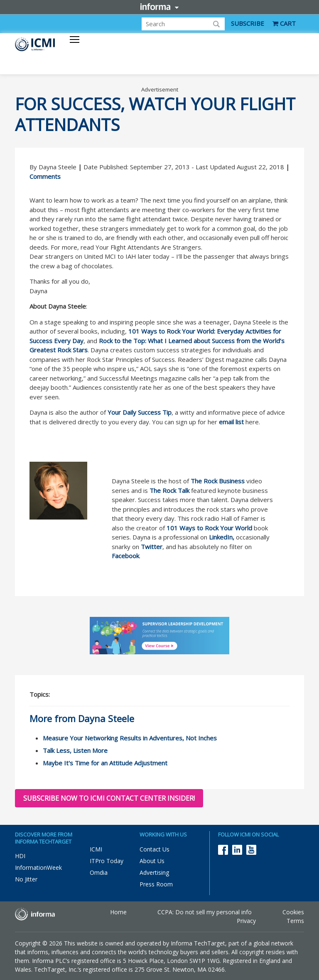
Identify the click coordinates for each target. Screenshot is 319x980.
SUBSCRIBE (248, 23)
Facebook (125, 556)
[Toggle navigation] (75, 40)
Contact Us (155, 849)
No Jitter (26, 879)
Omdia (99, 872)
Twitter (152, 547)
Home (118, 912)
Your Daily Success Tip (140, 412)
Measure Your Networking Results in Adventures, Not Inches (130, 738)
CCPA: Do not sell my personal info (205, 912)
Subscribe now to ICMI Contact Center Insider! (109, 798)
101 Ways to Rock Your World (209, 528)
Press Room (156, 884)
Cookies (293, 912)
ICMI (96, 849)
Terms (295, 921)
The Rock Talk (169, 490)
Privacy (246, 921)
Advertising (154, 872)
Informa (159, 7)
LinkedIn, (222, 537)
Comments (45, 176)
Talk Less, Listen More (75, 750)
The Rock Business (218, 481)
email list (231, 422)
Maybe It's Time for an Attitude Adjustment (105, 763)
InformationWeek (38, 867)
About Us (152, 861)
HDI (20, 856)
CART (284, 23)
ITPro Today (107, 861)
